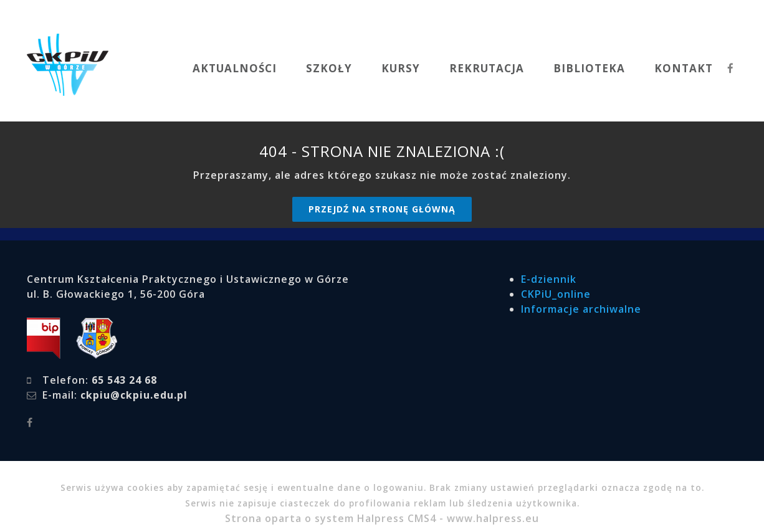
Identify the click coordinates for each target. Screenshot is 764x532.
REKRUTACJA (487, 68)
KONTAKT (684, 68)
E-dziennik (549, 279)
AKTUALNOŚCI (235, 68)
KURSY (401, 68)
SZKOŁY (329, 68)
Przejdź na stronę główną (382, 209)
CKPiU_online (556, 294)
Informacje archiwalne (581, 309)
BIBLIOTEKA (589, 68)
